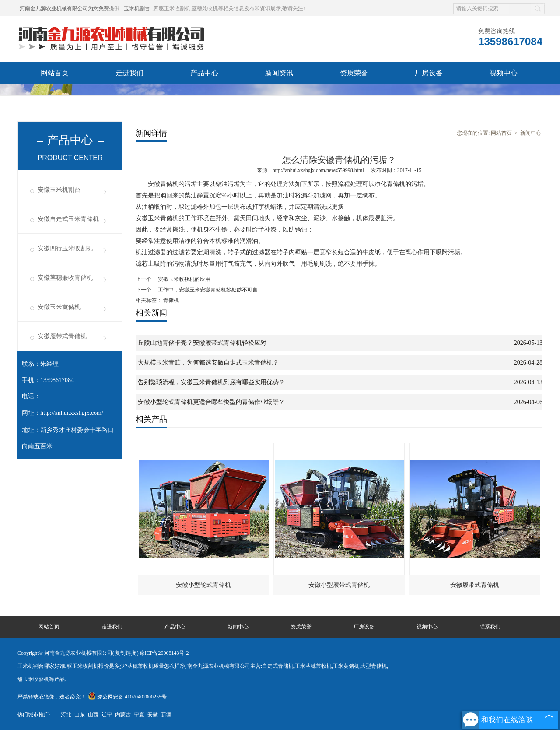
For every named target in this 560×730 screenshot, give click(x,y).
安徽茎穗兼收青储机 (65, 278)
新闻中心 (531, 133)
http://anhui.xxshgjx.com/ (72, 413)
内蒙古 (123, 715)
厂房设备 (429, 73)
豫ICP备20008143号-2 (164, 653)
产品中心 (204, 73)
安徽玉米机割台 (59, 190)
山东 (80, 715)
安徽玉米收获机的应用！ (186, 279)
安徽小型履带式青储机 (339, 585)
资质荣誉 (354, 73)
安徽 (153, 715)
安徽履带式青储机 (62, 336)
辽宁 (107, 715)
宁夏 (139, 715)
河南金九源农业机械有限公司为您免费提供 (70, 8)
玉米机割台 (137, 8)
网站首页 (55, 73)
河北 (66, 715)
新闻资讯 (279, 73)
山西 (93, 715)
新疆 (166, 715)
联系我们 (129, 96)
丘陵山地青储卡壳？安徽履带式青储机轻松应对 (202, 343)
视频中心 (504, 73)
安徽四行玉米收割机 (65, 248)
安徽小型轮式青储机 (203, 585)
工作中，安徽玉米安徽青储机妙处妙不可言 (207, 290)
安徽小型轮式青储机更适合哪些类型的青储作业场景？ (211, 402)
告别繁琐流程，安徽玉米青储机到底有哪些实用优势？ (211, 382)
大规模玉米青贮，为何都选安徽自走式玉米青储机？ (208, 363)
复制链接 (126, 653)
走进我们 (129, 73)
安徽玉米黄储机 (59, 307)
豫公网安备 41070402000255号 (127, 697)
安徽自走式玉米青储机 (68, 219)
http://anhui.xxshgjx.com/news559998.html (318, 170)
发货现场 (55, 96)
